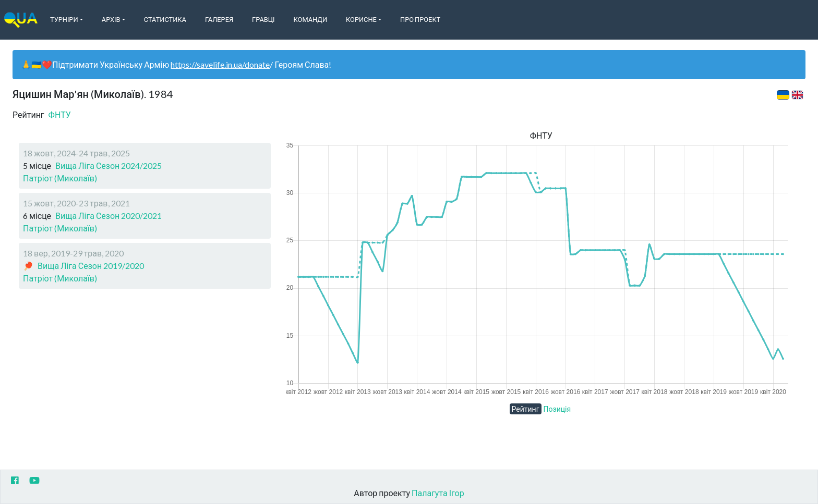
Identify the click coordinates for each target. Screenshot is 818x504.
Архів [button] (111, 19)
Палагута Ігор (438, 493)
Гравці (263, 19)
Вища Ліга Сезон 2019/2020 (91, 266)
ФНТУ (60, 114)
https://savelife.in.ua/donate (220, 64)
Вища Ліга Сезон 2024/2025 (109, 165)
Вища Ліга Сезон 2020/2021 (109, 216)
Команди (310, 19)
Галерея (219, 19)
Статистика (165, 19)
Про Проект (420, 19)
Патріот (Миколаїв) (60, 178)
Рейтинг (526, 409)
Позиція (557, 409)
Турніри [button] (64, 19)
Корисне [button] (361, 19)
